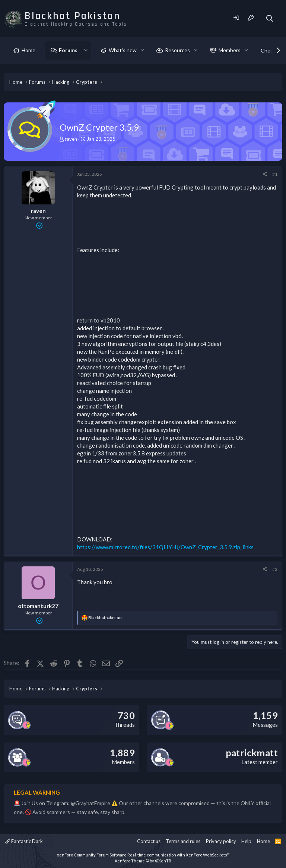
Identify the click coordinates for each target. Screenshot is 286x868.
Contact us (149, 841)
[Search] (270, 18)
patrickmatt (252, 753)
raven (71, 139)
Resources (177, 50)
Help (246, 841)
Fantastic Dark (24, 841)
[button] (86, 50)
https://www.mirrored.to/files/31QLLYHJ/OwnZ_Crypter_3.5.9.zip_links (165, 547)
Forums (68, 50)
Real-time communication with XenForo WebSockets (178, 855)
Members (230, 50)
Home (28, 50)
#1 (275, 174)
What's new (123, 50)
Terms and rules (183, 841)
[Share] (265, 174)
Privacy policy (221, 841)
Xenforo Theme (143, 861)
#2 (275, 569)
